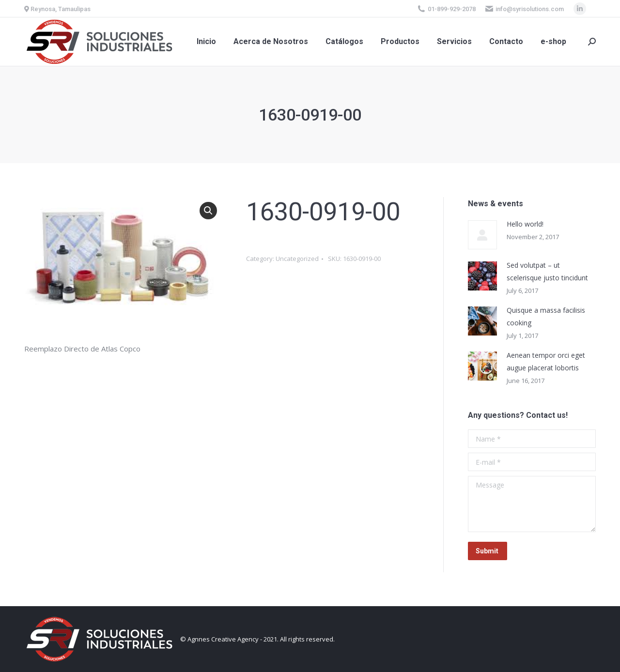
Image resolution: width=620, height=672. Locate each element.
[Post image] (482, 235)
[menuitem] (206, 42)
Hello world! (525, 224)
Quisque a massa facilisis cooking (546, 316)
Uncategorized (297, 259)
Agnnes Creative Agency (223, 639)
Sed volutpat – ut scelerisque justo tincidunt (547, 271)
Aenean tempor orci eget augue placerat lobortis (546, 361)
